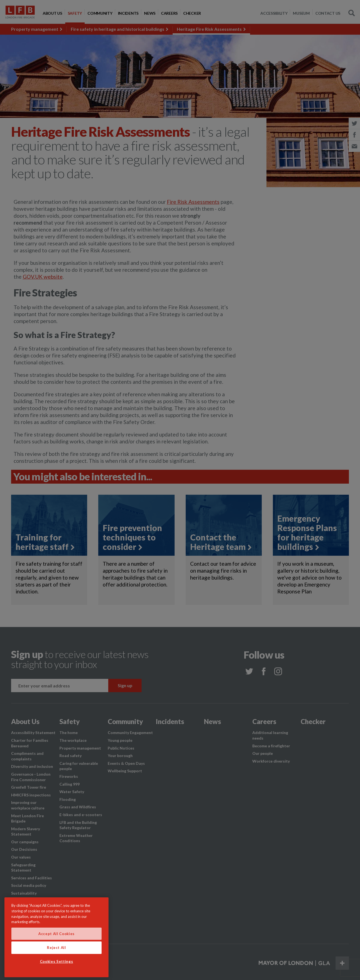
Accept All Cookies (56, 934)
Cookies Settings (57, 961)
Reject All (56, 948)
